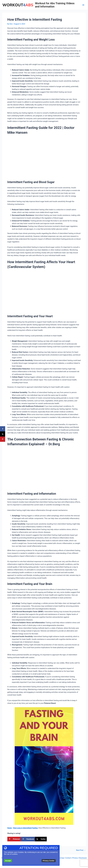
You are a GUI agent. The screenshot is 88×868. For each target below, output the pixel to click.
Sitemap (61, 858)
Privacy (75, 858)
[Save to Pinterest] (14, 839)
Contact (68, 858)
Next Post (81, 850)
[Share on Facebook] (28, 839)
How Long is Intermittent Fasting (25, 828)
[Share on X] (41, 839)
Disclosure (83, 858)
